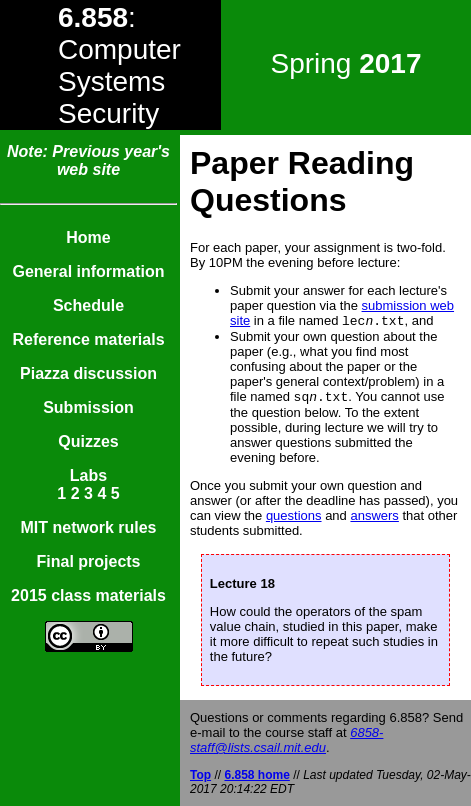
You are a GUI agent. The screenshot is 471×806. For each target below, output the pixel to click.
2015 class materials (88, 595)
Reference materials (88, 339)
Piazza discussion (88, 373)
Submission (88, 407)
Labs (88, 475)
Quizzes (88, 441)
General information (88, 271)
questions (294, 519)
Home (88, 237)
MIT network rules (88, 527)
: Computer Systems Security (119, 65)
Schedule (88, 305)
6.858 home (256, 775)
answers (374, 519)
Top (200, 775)
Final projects (88, 561)
